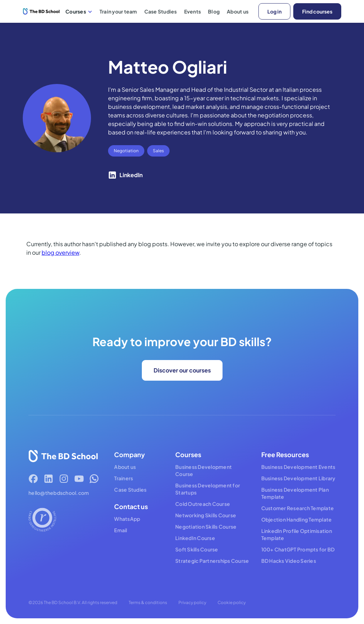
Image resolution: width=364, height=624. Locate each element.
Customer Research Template (298, 508)
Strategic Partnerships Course (212, 561)
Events (193, 11)
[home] (41, 11)
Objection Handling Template (297, 519)
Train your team (118, 11)
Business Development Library (298, 478)
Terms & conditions (148, 602)
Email (121, 530)
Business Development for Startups (208, 489)
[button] (79, 11)
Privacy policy (192, 602)
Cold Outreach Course (203, 504)
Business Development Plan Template (295, 493)
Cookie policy (232, 602)
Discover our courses (182, 370)
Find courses (317, 11)
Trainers (124, 478)
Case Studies (161, 11)
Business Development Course (204, 470)
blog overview (60, 252)
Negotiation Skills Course (206, 527)
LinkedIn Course (195, 538)
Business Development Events (298, 467)
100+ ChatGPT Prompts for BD (298, 549)
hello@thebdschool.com (59, 493)
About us (238, 11)
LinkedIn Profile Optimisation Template (297, 534)
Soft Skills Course (197, 549)
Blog (214, 11)
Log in (274, 11)
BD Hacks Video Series (289, 561)
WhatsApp (127, 519)
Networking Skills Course (206, 515)
